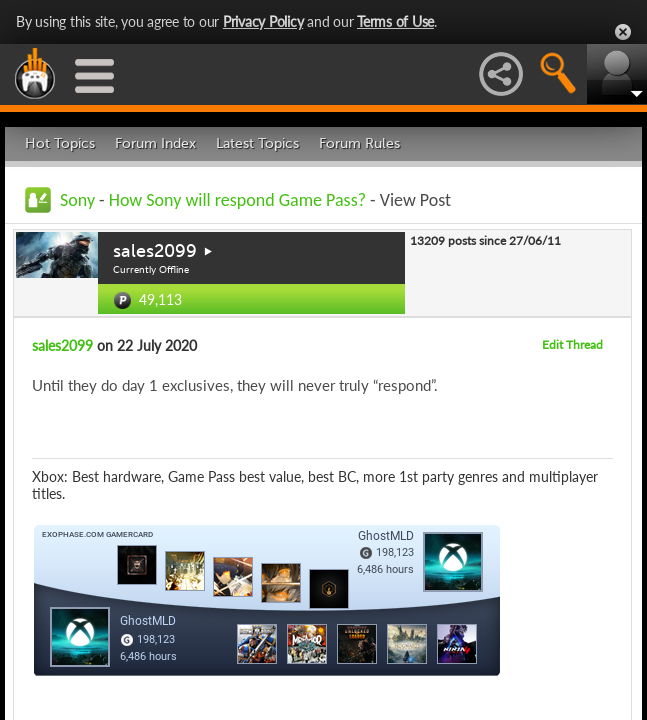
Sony (77, 200)
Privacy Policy (263, 21)
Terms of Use (395, 21)
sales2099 (155, 251)
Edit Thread (572, 344)
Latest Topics (257, 143)
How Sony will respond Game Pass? (239, 200)
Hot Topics (60, 143)
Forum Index (155, 143)
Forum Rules (359, 143)
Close (623, 32)
